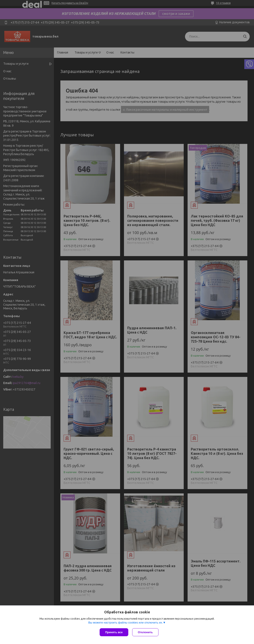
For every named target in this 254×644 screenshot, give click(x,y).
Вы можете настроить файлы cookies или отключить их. (125, 623)
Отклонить (146, 632)
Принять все (114, 632)
